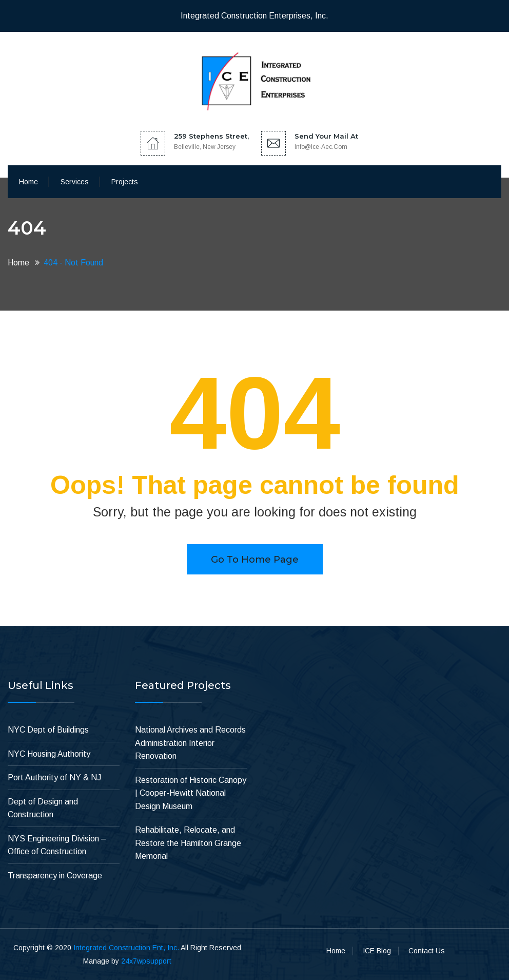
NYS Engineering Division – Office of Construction (57, 845)
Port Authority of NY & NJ (54, 777)
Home (28, 182)
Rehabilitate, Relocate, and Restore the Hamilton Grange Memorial (188, 843)
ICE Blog (377, 951)
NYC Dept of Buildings (48, 730)
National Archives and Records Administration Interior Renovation (190, 743)
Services (75, 182)
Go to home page (255, 560)
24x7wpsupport (146, 961)
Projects (125, 182)
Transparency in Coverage (55, 876)
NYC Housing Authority (49, 754)
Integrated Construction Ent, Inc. (126, 948)
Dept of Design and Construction (43, 808)
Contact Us (427, 951)
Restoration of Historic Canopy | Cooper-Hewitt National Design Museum (191, 793)
